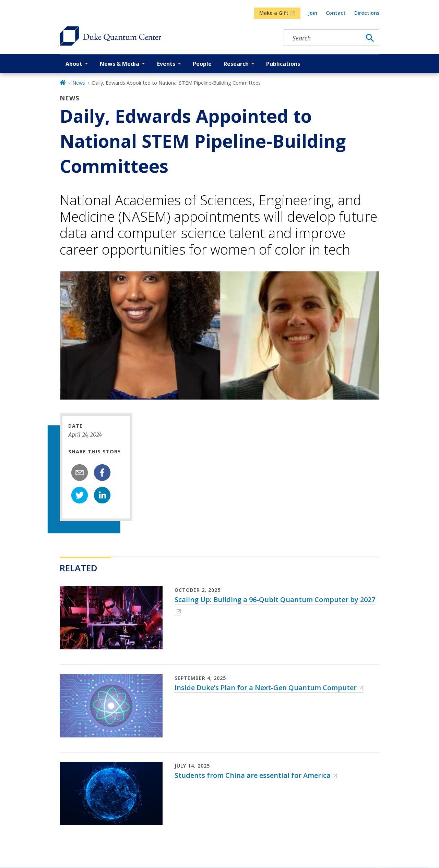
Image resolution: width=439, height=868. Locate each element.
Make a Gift (274, 13)
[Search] (370, 38)
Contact (336, 13)
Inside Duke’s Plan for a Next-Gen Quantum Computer (266, 688)
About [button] (74, 64)
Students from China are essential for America (253, 775)
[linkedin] (102, 495)
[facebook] (102, 473)
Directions (367, 13)
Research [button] (236, 64)
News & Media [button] (120, 64)
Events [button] (166, 64)
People (202, 64)
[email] (80, 473)
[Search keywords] (323, 38)
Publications (283, 64)
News (79, 83)
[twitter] (80, 495)
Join (313, 13)
